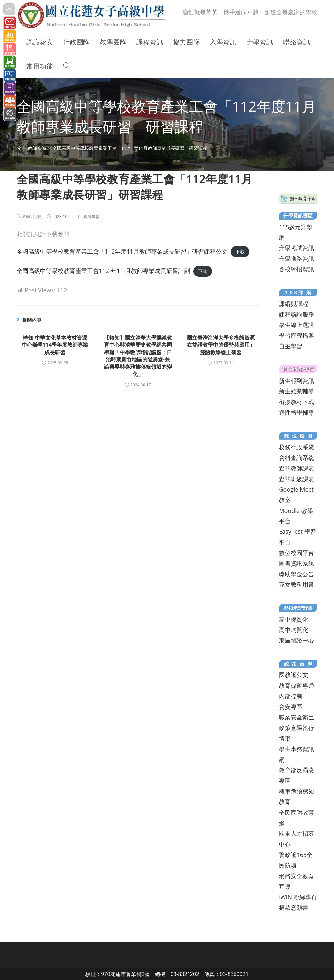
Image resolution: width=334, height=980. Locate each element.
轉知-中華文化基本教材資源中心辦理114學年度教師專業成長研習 (55, 345)
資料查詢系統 (296, 458)
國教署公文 (294, 675)
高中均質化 (294, 630)
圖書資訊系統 (296, 563)
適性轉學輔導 (296, 412)
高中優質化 (294, 619)
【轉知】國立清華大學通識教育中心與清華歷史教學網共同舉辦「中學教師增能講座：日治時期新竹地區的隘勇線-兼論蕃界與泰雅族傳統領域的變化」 (138, 356)
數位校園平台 (296, 553)
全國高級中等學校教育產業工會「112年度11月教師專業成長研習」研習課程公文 (122, 251)
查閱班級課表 (296, 479)
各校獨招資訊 (296, 269)
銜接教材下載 (296, 402)
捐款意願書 (294, 908)
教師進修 (92, 217)
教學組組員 (32, 217)
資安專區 (291, 707)
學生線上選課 (296, 325)
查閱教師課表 (296, 468)
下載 (240, 252)
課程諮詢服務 (296, 314)
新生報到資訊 (296, 381)
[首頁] (19, 148)
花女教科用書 (296, 584)
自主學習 (291, 346)
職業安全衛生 (296, 717)
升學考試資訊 (296, 248)
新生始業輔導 (296, 391)
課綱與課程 (294, 304)
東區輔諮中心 (296, 640)
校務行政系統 (296, 447)
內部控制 (291, 696)
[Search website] (67, 66)
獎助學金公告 (296, 574)
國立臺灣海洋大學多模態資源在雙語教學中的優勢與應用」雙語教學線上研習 (221, 345)
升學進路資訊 (296, 259)
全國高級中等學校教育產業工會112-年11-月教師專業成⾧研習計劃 (103, 271)
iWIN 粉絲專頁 (298, 897)
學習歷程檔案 (296, 335)
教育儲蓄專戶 (296, 686)
